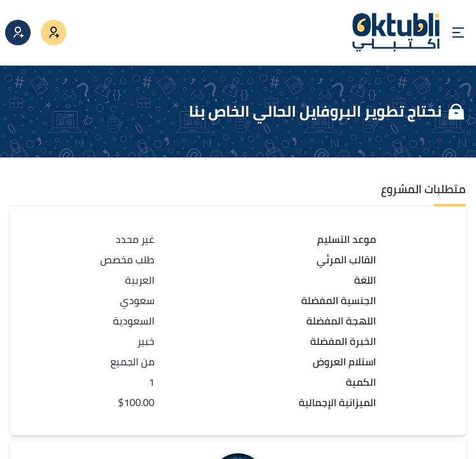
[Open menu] (458, 33)
